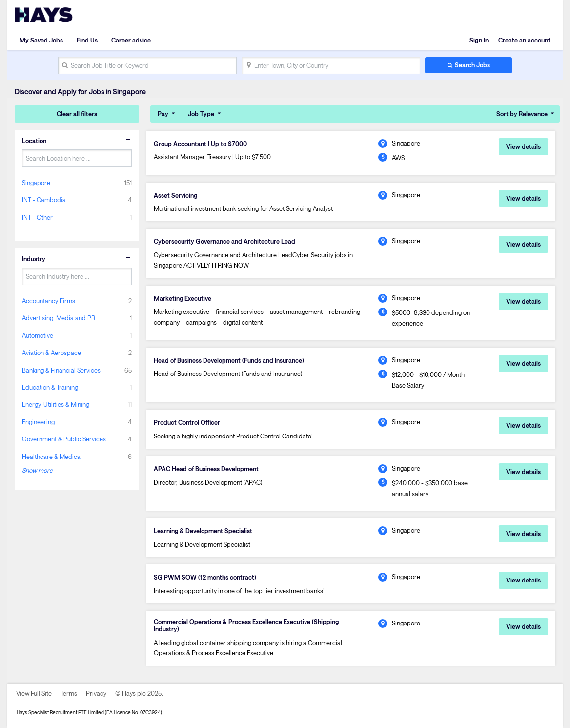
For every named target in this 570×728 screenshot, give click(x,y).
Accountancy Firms (49, 301)
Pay (163, 114)
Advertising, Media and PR (59, 318)
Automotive (38, 335)
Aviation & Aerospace (51, 353)
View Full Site (34, 694)
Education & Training (50, 387)
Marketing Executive (183, 298)
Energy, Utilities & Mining (56, 404)
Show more (37, 470)
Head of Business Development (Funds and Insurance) (229, 360)
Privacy (96, 694)
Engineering (38, 422)
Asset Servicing (176, 195)
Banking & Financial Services (61, 370)
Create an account (524, 40)
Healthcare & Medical (52, 457)
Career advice (131, 40)
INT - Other (37, 217)
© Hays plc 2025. (139, 694)
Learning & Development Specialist (203, 531)
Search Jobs (472, 65)
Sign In (479, 40)
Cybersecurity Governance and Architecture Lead (224, 242)
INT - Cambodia (44, 200)
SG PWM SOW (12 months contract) (205, 578)
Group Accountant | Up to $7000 (200, 144)
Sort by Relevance (522, 114)
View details (523, 146)
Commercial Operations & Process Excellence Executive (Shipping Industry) (246, 626)
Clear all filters (77, 114)
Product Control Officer (187, 422)
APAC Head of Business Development (206, 469)
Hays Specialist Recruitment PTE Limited (60, 713)
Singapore (36, 183)
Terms (69, 694)
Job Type (201, 114)
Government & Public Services (64, 439)
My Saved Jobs (41, 40)
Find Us (87, 40)
